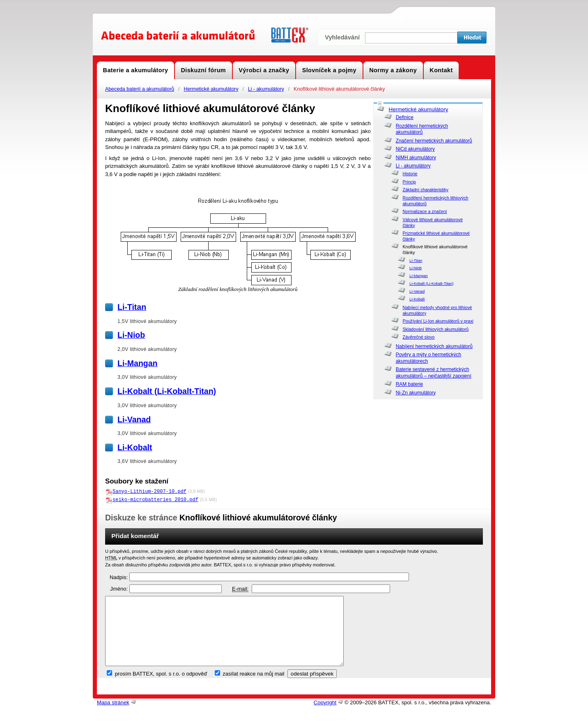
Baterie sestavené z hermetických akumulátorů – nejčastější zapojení (434, 373)
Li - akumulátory (266, 89)
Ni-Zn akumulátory (416, 393)
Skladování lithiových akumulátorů (435, 329)
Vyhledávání (342, 37)
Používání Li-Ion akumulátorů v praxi (438, 321)
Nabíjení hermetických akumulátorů (434, 346)
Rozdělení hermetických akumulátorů (422, 129)
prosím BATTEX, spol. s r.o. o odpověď (161, 687)
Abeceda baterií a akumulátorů (140, 89)
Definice (405, 117)
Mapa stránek (113, 716)
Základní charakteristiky (425, 190)
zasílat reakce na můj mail (253, 687)
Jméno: (119, 588)
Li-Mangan (419, 276)
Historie (410, 174)
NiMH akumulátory (416, 158)
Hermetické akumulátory (211, 89)
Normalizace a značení (425, 211)
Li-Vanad (417, 291)
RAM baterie (409, 384)
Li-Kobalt (417, 299)
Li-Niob (416, 268)
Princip (409, 182)
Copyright (325, 716)
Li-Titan (416, 260)
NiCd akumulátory (415, 149)
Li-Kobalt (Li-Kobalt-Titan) (432, 283)
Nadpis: (119, 577)
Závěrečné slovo (418, 337)
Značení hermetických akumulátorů (434, 141)
